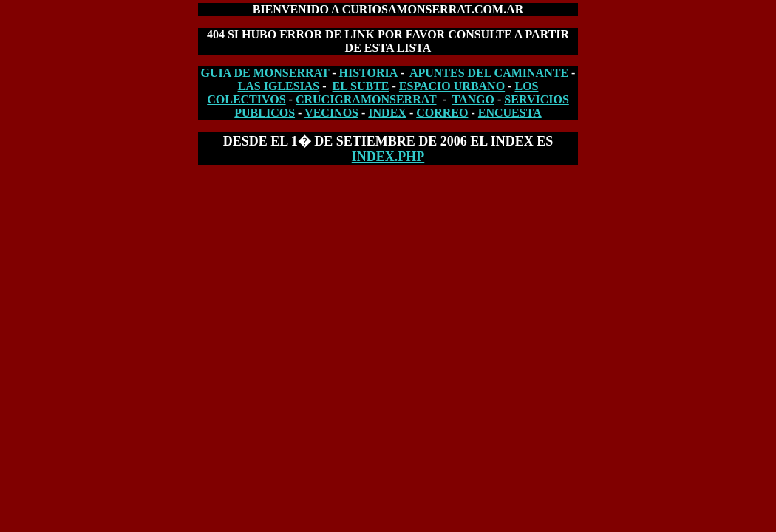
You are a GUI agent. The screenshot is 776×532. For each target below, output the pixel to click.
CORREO (442, 113)
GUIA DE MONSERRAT (265, 73)
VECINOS (331, 113)
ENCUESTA (510, 113)
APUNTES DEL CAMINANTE (489, 73)
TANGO (473, 99)
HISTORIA (368, 73)
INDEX (387, 113)
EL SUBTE (361, 86)
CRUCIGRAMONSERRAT (366, 99)
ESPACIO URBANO (452, 86)
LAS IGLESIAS (279, 86)
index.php (388, 157)
